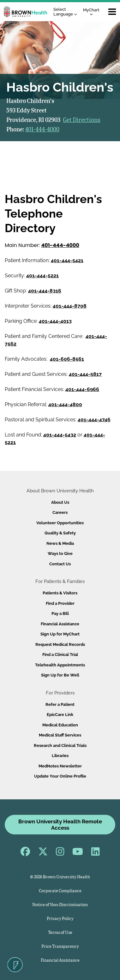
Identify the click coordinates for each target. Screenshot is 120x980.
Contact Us (60, 564)
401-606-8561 (67, 359)
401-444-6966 (82, 389)
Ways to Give (60, 553)
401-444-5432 (60, 435)
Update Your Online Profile (60, 776)
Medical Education (60, 725)
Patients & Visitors (60, 593)
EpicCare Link (60, 715)
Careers (60, 512)
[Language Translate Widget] (67, 12)
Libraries (60, 756)
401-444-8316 (45, 291)
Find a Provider (60, 603)
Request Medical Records (60, 644)
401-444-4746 (94, 420)
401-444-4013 (55, 321)
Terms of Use (60, 933)
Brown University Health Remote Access (60, 825)
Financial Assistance (60, 624)
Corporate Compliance (60, 891)
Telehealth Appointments (60, 665)
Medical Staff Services (60, 735)
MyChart (91, 12)
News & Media (60, 543)
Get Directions (82, 120)
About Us (60, 502)
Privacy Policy (60, 919)
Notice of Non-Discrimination (60, 905)
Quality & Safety (60, 533)
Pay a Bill (60, 613)
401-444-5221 (42, 276)
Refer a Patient (60, 704)
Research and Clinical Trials (60, 746)
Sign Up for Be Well (60, 675)
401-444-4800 (65, 404)
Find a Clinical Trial (60, 655)
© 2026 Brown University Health (60, 877)
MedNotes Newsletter (60, 766)
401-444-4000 (42, 130)
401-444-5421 (67, 260)
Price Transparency (60, 947)
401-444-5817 (85, 374)
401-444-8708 (70, 306)
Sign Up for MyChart (60, 634)
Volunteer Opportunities (60, 523)
